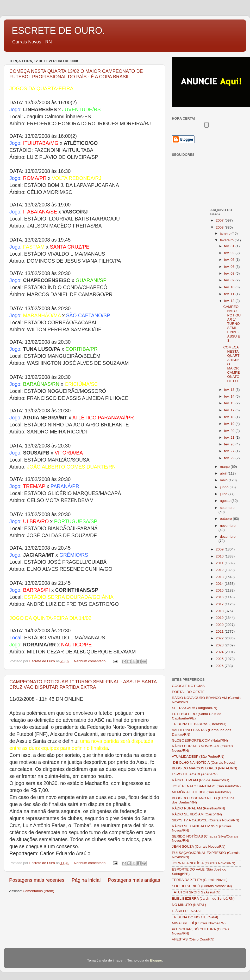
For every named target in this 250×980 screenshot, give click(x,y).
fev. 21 (230, 437)
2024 (220, 652)
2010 (220, 556)
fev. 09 (230, 280)
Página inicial (86, 880)
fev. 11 (230, 294)
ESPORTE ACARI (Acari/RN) (195, 774)
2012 (220, 570)
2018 (220, 611)
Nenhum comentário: (91, 661)
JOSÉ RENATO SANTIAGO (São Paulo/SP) (206, 786)
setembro (227, 508)
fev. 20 (230, 431)
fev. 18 (230, 417)
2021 (220, 631)
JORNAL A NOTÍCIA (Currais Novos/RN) (204, 863)
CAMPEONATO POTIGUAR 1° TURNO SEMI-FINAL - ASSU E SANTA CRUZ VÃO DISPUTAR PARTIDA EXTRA (83, 684)
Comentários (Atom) (39, 891)
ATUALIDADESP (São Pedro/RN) (198, 757)
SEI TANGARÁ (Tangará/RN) (195, 708)
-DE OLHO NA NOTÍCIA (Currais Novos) (204, 762)
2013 (220, 577)
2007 (220, 220)
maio (224, 480)
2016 (220, 597)
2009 (220, 549)
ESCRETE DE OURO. (58, 31)
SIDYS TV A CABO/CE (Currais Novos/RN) (206, 820)
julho (224, 494)
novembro (228, 526)
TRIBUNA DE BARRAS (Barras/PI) (199, 724)
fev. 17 (230, 410)
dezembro (228, 537)
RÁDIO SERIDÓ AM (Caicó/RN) (197, 814)
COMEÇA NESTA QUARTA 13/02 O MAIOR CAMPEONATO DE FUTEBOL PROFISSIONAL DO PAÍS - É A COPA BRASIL (76, 74)
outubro (227, 519)
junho (225, 487)
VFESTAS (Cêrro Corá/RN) (193, 939)
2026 (220, 666)
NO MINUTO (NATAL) (189, 905)
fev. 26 (230, 444)
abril (224, 473)
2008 (220, 227)
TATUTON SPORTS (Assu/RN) (196, 892)
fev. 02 (230, 253)
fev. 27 (230, 451)
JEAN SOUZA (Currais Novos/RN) (199, 846)
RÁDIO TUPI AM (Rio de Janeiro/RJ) (201, 780)
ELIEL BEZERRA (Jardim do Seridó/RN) (203, 898)
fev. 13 (230, 390)
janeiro (226, 233)
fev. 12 (230, 301)
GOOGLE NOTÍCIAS (188, 686)
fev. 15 (230, 403)
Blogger (156, 960)
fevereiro (227, 240)
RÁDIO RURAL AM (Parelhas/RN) (198, 808)
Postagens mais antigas (134, 880)
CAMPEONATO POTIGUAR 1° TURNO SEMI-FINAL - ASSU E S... (232, 324)
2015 (220, 590)
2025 (220, 659)
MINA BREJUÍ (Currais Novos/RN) (199, 923)
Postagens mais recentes (37, 880)
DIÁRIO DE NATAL (187, 911)
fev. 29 (230, 458)
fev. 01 (230, 246)
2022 (220, 638)
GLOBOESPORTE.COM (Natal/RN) (200, 740)
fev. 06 (230, 267)
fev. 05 (230, 260)
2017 (220, 604)
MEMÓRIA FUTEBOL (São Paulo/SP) (201, 792)
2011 (220, 563)
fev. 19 (230, 424)
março (225, 467)
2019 (220, 618)
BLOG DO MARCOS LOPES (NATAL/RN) (205, 768)
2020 (220, 625)
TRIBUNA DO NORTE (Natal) (195, 917)
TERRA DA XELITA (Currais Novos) (200, 880)
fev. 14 (230, 396)
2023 (220, 645)
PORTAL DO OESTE (188, 692)
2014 (220, 584)
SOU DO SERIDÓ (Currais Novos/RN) (202, 886)
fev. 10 (230, 287)
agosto (226, 501)
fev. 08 (230, 273)
